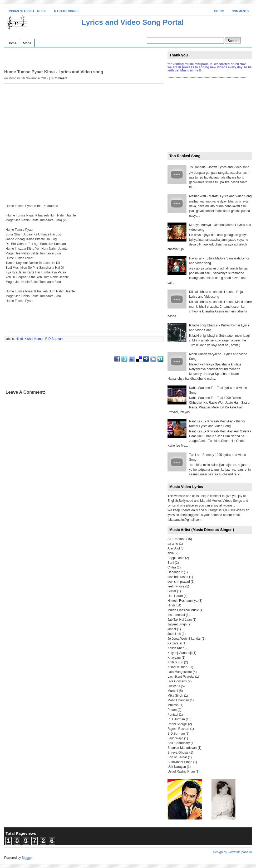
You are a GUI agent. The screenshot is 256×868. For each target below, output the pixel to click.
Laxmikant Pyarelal (181, 677)
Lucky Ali (174, 686)
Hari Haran (175, 596)
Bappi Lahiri (176, 558)
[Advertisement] (66, 59)
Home (12, 43)
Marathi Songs (66, 11)
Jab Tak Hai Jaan (180, 620)
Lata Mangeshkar (180, 672)
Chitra (172, 567)
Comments (240, 11)
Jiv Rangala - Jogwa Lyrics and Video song (219, 167)
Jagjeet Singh (177, 624)
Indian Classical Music (28, 11)
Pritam (172, 710)
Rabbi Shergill (177, 724)
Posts (219, 11)
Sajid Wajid (175, 738)
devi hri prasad (178, 577)
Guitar (172, 591)
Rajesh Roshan (178, 729)
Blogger (27, 858)
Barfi (171, 563)
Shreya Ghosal (178, 753)
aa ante (173, 544)
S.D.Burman (176, 734)
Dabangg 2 (175, 572)
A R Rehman (176, 539)
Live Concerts (177, 681)
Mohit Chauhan (178, 700)
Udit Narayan (177, 767)
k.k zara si (175, 643)
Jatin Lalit (174, 634)
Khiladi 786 (175, 662)
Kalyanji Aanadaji (179, 653)
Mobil (27, 43)
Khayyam (174, 658)
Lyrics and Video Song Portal (133, 22)
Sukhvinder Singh (180, 762)
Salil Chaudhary (179, 743)
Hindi (19, 339)
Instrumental (176, 615)
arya (171, 553)
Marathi (173, 691)
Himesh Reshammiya (183, 601)
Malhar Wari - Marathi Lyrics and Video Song (220, 196)
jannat (172, 629)
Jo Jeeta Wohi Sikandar (184, 639)
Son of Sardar (177, 757)
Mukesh (173, 705)
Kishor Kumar (34, 339)
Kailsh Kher (176, 648)
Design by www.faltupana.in (232, 852)
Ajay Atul (174, 548)
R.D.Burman (54, 339)
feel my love (176, 586)
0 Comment (59, 78)
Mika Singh (175, 696)
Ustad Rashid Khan (181, 771)
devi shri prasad (179, 582)
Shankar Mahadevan (182, 748)
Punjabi (173, 715)
